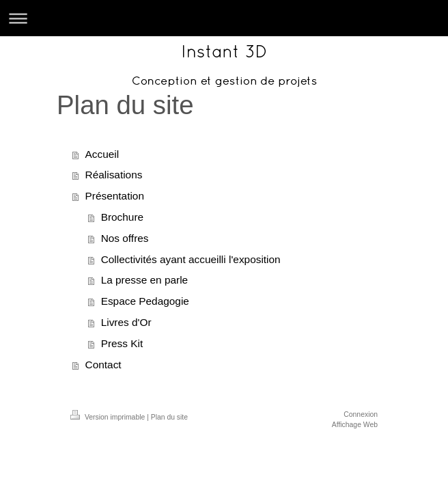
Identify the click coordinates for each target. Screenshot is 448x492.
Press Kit (122, 343)
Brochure (122, 217)
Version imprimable (109, 417)
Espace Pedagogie (145, 301)
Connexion (361, 414)
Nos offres (125, 238)
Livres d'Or (126, 322)
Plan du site (169, 417)
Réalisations (114, 175)
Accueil (102, 154)
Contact (103, 365)
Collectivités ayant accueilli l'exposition (191, 259)
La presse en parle (144, 280)
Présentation (115, 196)
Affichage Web (355, 425)
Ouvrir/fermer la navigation (224, 18)
